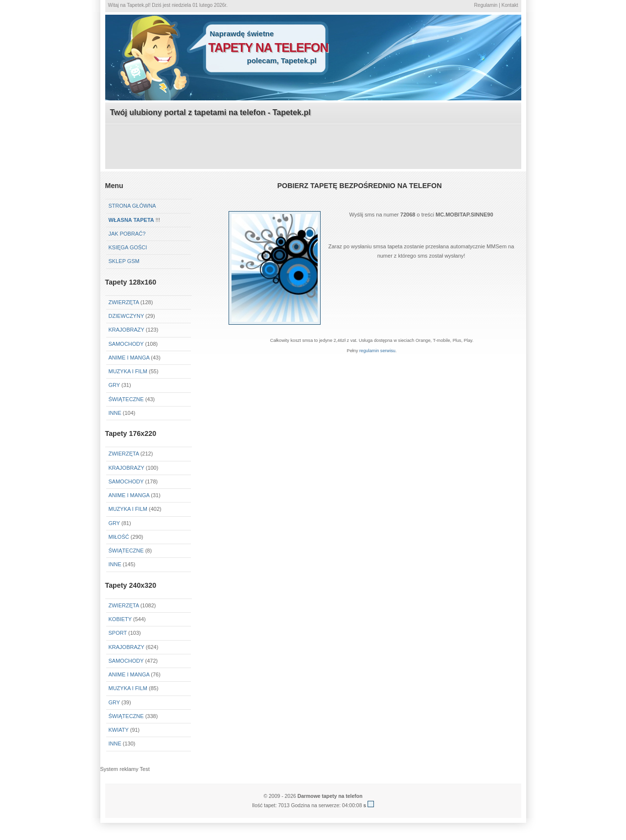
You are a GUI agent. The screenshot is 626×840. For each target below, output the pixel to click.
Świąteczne (126, 399)
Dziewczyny (127, 316)
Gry (114, 385)
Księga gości (128, 247)
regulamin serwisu (377, 351)
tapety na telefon (268, 48)
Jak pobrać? (127, 234)
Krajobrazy (127, 330)
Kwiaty (119, 730)
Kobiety (120, 619)
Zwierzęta (124, 302)
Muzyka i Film (128, 371)
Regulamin (486, 5)
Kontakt (510, 5)
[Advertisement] (313, 147)
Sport (118, 633)
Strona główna (132, 206)
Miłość (119, 537)
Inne (115, 413)
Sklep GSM (124, 261)
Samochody (126, 344)
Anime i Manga (129, 358)
